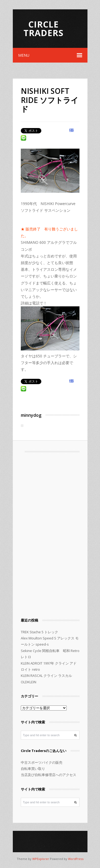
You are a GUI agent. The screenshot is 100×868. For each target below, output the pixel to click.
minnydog (31, 415)
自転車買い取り (33, 769)
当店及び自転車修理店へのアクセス (49, 775)
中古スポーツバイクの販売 (42, 762)
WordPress (76, 859)
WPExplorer (41, 859)
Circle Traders (43, 28)
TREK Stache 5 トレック (39, 632)
